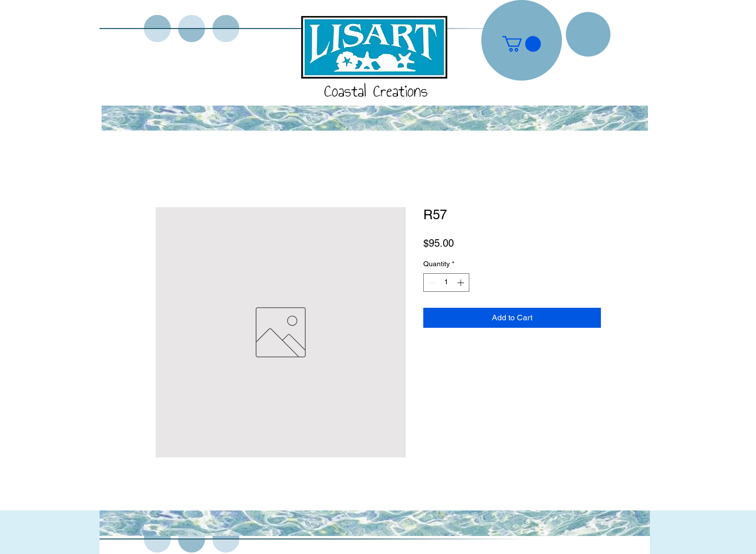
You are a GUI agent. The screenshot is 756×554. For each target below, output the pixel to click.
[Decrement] (431, 283)
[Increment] (462, 283)
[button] (522, 44)
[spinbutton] (446, 283)
